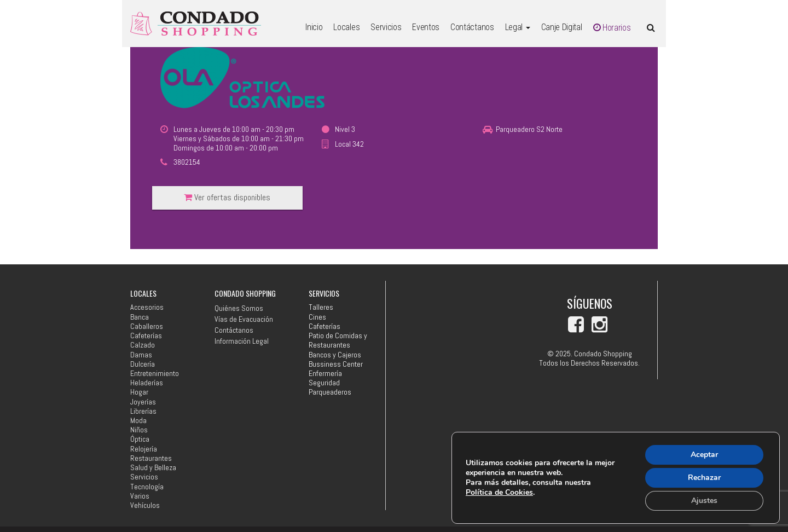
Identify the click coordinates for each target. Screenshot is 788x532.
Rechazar (704, 478)
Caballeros (147, 326)
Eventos (426, 27)
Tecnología (147, 487)
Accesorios (147, 307)
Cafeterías (146, 336)
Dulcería (143, 364)
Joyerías (143, 402)
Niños (139, 430)
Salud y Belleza (153, 468)
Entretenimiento (155, 374)
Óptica (140, 439)
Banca (140, 317)
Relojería (144, 449)
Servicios (386, 27)
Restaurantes (151, 458)
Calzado (143, 345)
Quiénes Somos (239, 308)
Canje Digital (562, 27)
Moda (138, 421)
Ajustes (704, 501)
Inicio (314, 27)
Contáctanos (472, 27)
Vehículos (145, 505)
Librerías (143, 411)
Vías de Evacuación (244, 319)
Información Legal (242, 341)
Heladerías (147, 383)
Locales (346, 27)
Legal (518, 27)
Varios (140, 496)
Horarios (612, 28)
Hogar (139, 392)
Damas (141, 355)
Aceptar (704, 455)
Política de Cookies (499, 492)
